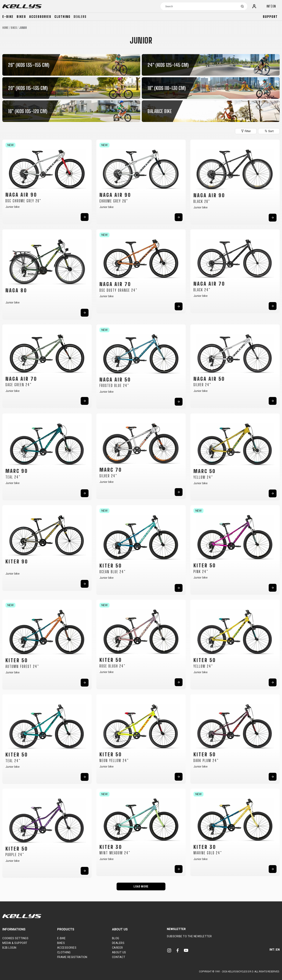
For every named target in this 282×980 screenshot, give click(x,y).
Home (5, 28)
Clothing (62, 17)
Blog (116, 938)
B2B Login (9, 948)
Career (117, 948)
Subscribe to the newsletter (189, 936)
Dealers (80, 17)
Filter (246, 131)
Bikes (21, 17)
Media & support (15, 943)
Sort (269, 131)
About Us (119, 952)
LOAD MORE (141, 886)
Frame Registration (72, 957)
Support (270, 17)
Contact (119, 957)
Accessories (40, 17)
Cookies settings (15, 938)
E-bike (8, 17)
